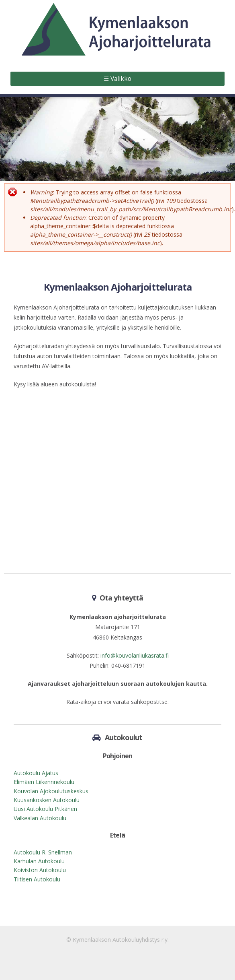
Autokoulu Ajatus (36, 773)
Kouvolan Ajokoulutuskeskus (51, 791)
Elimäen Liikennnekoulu (44, 782)
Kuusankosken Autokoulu (47, 800)
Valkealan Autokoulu (40, 818)
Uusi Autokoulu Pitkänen (45, 809)
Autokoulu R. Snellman (43, 852)
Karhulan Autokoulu (39, 861)
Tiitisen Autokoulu (37, 879)
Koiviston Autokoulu (40, 870)
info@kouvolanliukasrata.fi (135, 655)
